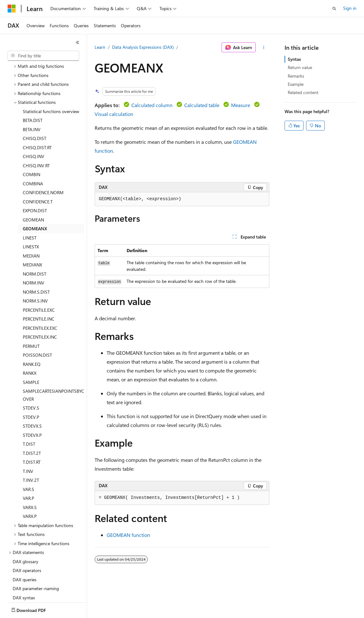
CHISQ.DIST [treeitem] (35, 101)
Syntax (294, 59)
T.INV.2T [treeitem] (31, 443)
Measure (241, 105)
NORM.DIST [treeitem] (35, 237)
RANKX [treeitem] (30, 336)
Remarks (296, 76)
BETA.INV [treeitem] (32, 92)
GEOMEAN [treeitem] (33, 183)
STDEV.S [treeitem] (31, 371)
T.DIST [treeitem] (29, 407)
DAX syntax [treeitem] (24, 561)
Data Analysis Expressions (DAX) (143, 47)
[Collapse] (78, 42)
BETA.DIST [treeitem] (33, 83)
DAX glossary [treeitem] (25, 524)
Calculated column (152, 105)
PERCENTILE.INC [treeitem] (39, 282)
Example (296, 84)
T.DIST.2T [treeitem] (32, 416)
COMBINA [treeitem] (33, 147)
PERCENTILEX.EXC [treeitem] (40, 291)
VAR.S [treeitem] (28, 452)
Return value (300, 67)
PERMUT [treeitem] (31, 309)
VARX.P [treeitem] (30, 479)
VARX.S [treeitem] (30, 470)
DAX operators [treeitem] (27, 533)
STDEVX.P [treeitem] (32, 398)
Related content (303, 92)
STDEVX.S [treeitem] (32, 389)
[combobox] (43, 56)
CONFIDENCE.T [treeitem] (38, 165)
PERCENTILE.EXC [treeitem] (39, 273)
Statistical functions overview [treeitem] (51, 74)
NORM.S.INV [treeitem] (35, 264)
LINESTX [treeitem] (31, 210)
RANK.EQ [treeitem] (32, 327)
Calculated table (202, 105)
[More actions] (264, 48)
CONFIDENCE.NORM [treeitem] (43, 155)
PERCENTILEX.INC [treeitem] (40, 300)
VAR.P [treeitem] (28, 461)
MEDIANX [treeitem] (32, 228)
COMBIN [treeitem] (31, 137)
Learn (100, 47)
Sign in (350, 8)
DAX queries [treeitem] (25, 542)
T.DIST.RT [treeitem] (32, 425)
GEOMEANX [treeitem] (35, 191)
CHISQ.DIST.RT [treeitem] (37, 110)
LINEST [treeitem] (30, 201)
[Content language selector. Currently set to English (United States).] (37, 609)
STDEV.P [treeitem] (31, 380)
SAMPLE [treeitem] (31, 345)
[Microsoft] (12, 9)
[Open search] (334, 9)
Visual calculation (114, 114)
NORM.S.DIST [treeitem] (36, 255)
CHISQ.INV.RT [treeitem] (36, 128)
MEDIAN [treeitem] (31, 219)
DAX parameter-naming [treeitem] (36, 551)
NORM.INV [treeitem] (34, 246)
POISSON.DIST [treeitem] (37, 318)
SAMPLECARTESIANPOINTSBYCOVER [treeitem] (53, 358)
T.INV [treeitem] (28, 434)
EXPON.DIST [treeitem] (35, 173)
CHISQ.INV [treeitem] (34, 119)
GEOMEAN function (128, 535)
